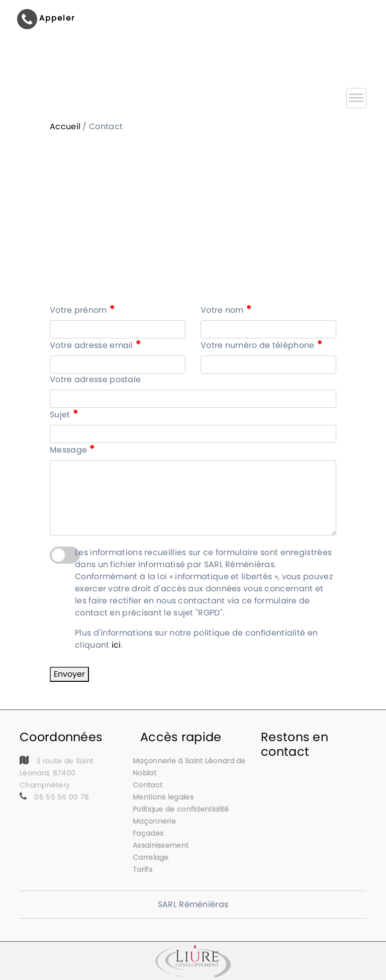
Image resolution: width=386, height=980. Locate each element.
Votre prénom (82, 310)
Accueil (65, 126)
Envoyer (69, 674)
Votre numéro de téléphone (261, 345)
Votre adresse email (95, 345)
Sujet (64, 414)
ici (116, 645)
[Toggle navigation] (356, 98)
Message (72, 450)
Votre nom (226, 310)
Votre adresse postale (95, 379)
